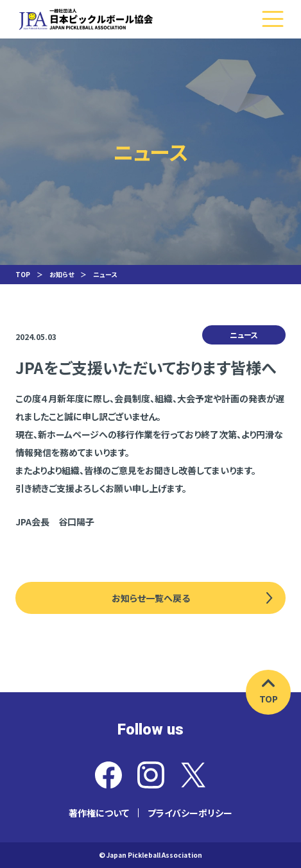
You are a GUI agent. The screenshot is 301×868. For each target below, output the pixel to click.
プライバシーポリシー (190, 813)
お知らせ (62, 274)
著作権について (99, 813)
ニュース (105, 274)
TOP (23, 274)
